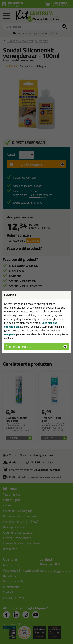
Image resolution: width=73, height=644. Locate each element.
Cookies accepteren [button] (19, 346)
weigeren (10, 334)
